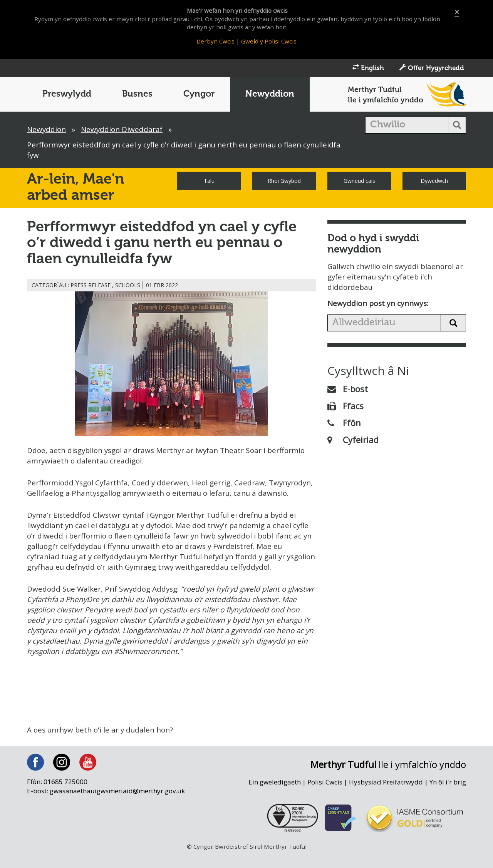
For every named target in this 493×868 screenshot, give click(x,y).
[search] (407, 126)
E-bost (348, 390)
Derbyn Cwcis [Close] (215, 41)
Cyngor (199, 95)
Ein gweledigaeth (273, 795)
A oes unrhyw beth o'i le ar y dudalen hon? (101, 743)
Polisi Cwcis (324, 795)
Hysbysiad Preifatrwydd (386, 795)
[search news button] (453, 324)
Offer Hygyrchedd (432, 69)
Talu (209, 181)
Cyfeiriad (353, 441)
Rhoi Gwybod (284, 181)
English (368, 69)
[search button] (457, 126)
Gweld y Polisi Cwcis (269, 41)
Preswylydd (67, 95)
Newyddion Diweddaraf (123, 130)
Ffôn (344, 424)
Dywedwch (434, 181)
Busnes (137, 95)
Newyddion (270, 95)
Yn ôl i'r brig (448, 795)
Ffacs (345, 407)
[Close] (457, 12)
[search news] (384, 324)
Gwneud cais (359, 181)
